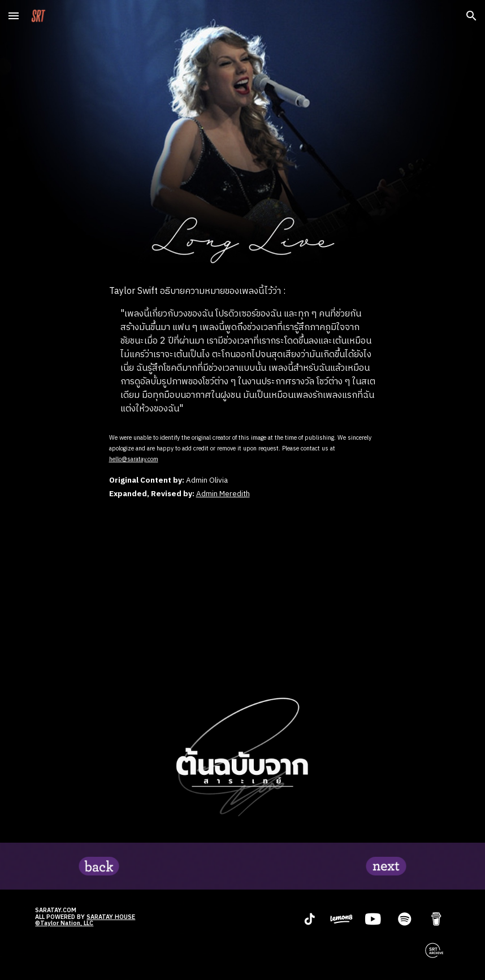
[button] (14, 16)
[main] (243, 350)
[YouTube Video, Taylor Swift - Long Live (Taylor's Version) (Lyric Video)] (243, 594)
